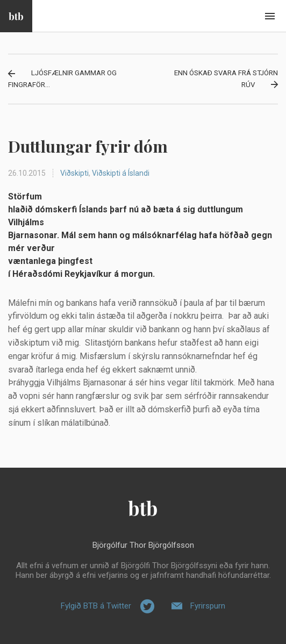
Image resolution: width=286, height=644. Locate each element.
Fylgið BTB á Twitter (96, 606)
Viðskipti (74, 173)
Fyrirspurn (208, 606)
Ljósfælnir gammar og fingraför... (62, 79)
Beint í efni (270, 16)
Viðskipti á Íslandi (121, 173)
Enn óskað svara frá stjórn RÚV (226, 79)
